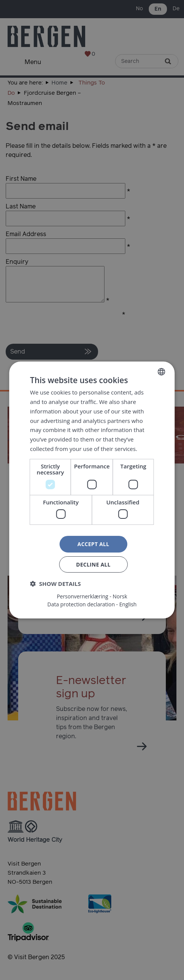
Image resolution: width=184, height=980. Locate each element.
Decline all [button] (93, 564)
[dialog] (92, 490)
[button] (55, 584)
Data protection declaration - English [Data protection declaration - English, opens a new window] (92, 604)
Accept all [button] (93, 544)
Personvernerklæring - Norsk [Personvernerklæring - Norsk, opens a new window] (92, 596)
